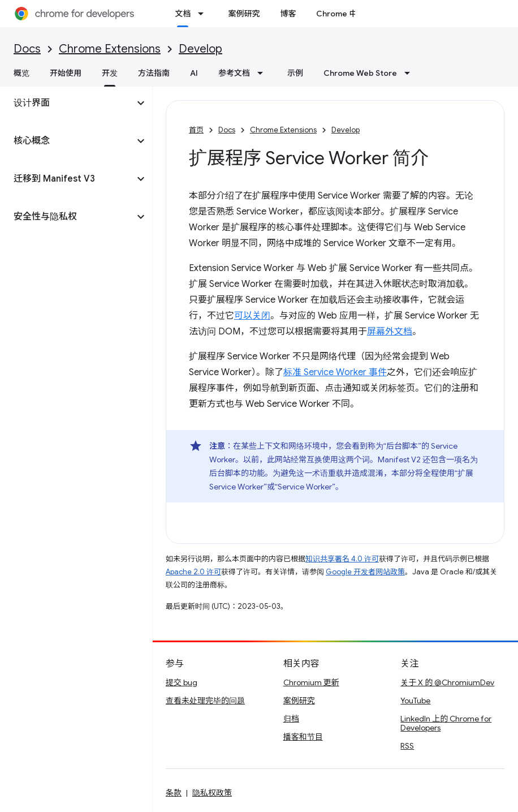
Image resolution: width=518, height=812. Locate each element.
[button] (67, 103)
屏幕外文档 (390, 332)
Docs (27, 49)
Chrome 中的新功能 (352, 14)
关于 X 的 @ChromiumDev (447, 682)
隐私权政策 (212, 793)
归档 (291, 719)
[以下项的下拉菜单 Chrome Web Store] (411, 73)
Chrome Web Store (360, 73)
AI (194, 73)
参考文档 (234, 73)
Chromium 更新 (311, 682)
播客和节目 (303, 737)
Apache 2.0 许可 (193, 572)
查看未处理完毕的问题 (205, 701)
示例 (295, 73)
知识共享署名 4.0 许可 (342, 559)
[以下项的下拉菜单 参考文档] (264, 73)
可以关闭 (252, 316)
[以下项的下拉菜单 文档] (204, 14)
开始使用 (66, 73)
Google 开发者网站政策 (365, 572)
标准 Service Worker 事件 (335, 372)
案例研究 (244, 14)
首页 (196, 130)
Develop (200, 49)
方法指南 (154, 73)
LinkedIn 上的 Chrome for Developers (446, 723)
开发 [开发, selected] (110, 73)
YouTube (415, 701)
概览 (21, 73)
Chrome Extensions (110, 49)
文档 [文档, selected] (183, 14)
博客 (288, 14)
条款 (174, 793)
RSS (407, 746)
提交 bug (182, 682)
